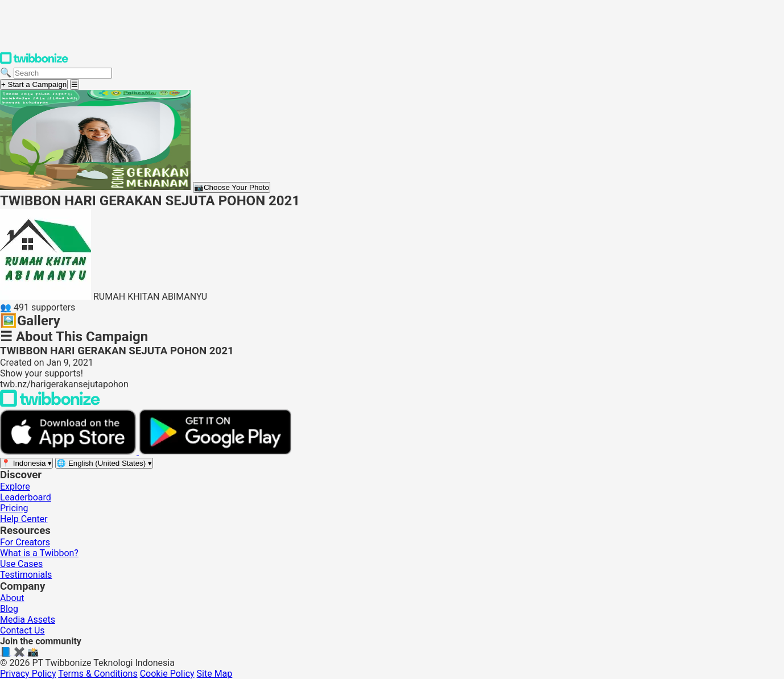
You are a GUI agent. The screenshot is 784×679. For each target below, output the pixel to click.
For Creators (25, 542)
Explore (15, 487)
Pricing (14, 508)
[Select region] (26, 463)
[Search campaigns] (63, 73)
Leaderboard (26, 497)
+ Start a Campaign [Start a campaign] (34, 84)
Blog (9, 609)
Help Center (24, 519)
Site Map (215, 674)
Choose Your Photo (232, 187)
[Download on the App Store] (69, 452)
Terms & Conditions (98, 674)
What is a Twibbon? (39, 553)
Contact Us (22, 630)
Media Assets (28, 620)
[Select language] (104, 463)
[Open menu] (75, 84)
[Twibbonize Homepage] (34, 62)
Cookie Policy (167, 674)
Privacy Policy (28, 674)
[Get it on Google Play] (215, 452)
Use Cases (21, 564)
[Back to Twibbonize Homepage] (50, 404)
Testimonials (26, 575)
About (12, 598)
